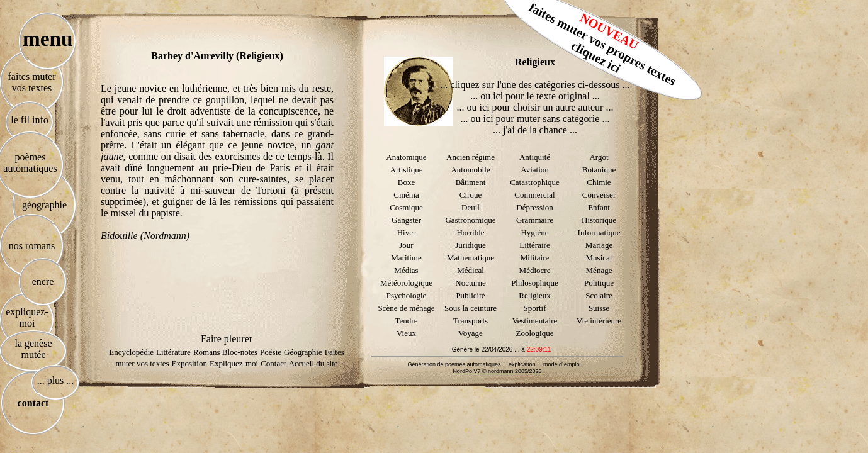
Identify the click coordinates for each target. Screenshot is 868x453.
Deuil (471, 207)
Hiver (407, 232)
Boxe (406, 182)
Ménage (599, 270)
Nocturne (470, 283)
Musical (599, 258)
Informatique (599, 232)
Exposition (189, 363)
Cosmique (406, 207)
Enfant (599, 207)
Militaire (535, 258)
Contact (273, 363)
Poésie (271, 352)
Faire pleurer (227, 339)
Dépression (535, 207)
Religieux (535, 295)
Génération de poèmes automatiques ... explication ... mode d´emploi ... (497, 364)
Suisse (599, 308)
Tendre (407, 321)
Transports (471, 321)
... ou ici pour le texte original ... (535, 96)
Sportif (534, 308)
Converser (599, 195)
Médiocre (535, 270)
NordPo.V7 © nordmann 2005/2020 (497, 371)
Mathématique (471, 258)
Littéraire (534, 245)
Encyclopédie (131, 352)
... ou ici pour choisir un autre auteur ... (535, 107)
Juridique (470, 245)
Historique (599, 220)
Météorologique (406, 283)
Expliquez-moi (234, 363)
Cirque (471, 195)
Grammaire (535, 220)
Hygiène (534, 232)
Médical (471, 270)
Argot (599, 157)
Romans (208, 352)
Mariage (599, 245)
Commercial (534, 195)
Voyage (471, 333)
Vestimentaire (535, 321)
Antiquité (535, 157)
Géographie (303, 352)
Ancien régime (471, 157)
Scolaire (599, 295)
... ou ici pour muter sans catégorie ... (535, 119)
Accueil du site (313, 363)
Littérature (173, 352)
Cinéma (406, 195)
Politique (599, 283)
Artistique (407, 170)
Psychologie (407, 295)
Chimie (599, 182)
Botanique (599, 170)
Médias (406, 270)
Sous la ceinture (471, 308)
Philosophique (534, 283)
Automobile (470, 170)
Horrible (470, 232)
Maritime (406, 258)
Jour (406, 245)
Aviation (535, 170)
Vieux (406, 333)
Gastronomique (470, 220)
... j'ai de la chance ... (535, 130)
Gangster (406, 220)
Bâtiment (471, 182)
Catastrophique (535, 182)
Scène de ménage (406, 308)
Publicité (470, 295)
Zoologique (535, 333)
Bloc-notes (240, 352)
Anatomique (406, 157)
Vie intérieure (599, 321)
